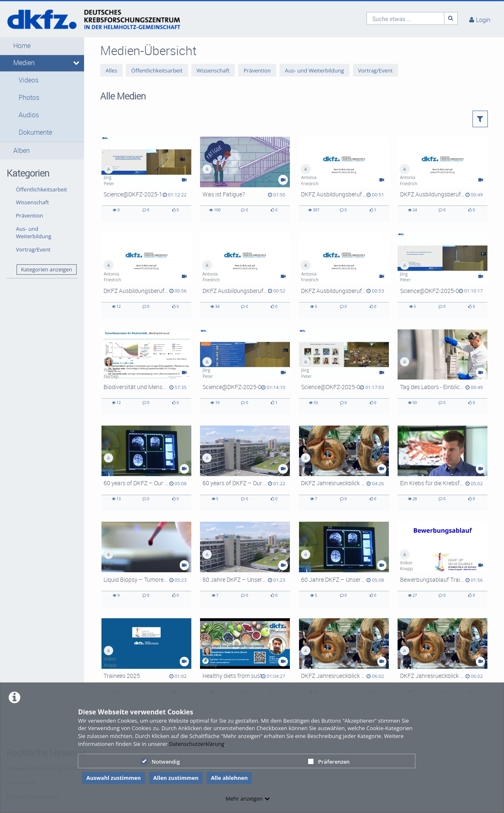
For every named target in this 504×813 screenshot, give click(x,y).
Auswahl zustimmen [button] (113, 778)
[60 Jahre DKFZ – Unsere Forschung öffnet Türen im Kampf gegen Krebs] (344, 564)
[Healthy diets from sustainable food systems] (245, 661)
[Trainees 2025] (146, 661)
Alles (111, 70)
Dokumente (35, 132)
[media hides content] (76, 63)
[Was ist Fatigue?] (245, 179)
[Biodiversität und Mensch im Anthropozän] (146, 372)
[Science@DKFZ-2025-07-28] (443, 276)
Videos (29, 80)
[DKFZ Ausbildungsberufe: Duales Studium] (146, 276)
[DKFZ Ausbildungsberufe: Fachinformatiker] (344, 276)
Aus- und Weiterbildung (34, 233)
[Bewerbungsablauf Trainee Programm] (443, 564)
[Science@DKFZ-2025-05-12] (344, 372)
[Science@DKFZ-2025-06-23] (245, 372)
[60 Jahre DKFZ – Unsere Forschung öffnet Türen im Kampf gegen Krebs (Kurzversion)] (245, 564)
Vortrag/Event (34, 249)
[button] (42, 46)
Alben (22, 151)
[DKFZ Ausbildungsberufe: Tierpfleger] (344, 179)
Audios (29, 115)
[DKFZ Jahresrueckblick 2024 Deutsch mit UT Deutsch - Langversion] (344, 661)
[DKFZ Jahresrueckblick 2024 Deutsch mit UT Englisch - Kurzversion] (344, 468)
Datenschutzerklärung (197, 744)
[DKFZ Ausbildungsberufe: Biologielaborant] (245, 276)
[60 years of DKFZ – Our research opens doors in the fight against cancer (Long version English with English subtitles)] (146, 468)
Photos (29, 98)
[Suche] (451, 18)
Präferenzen (329, 762)
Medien (24, 63)
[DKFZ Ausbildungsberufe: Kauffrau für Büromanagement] (443, 179)
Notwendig (160, 762)
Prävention (30, 215)
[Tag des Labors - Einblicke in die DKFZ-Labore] (443, 372)
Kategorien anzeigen (47, 269)
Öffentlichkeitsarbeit (42, 189)
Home (22, 46)
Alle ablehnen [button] (229, 778)
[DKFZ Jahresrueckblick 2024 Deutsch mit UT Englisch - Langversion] (443, 661)
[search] (405, 18)
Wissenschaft (33, 202)
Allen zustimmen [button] (176, 778)
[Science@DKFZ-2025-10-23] (146, 179)
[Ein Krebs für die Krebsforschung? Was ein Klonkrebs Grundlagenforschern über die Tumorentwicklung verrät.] (443, 468)
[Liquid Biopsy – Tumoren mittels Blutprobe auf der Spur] (146, 564)
